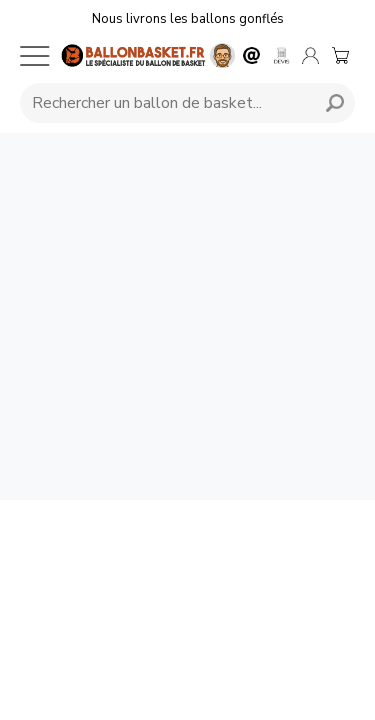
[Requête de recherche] (164, 103)
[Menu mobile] (35, 56)
